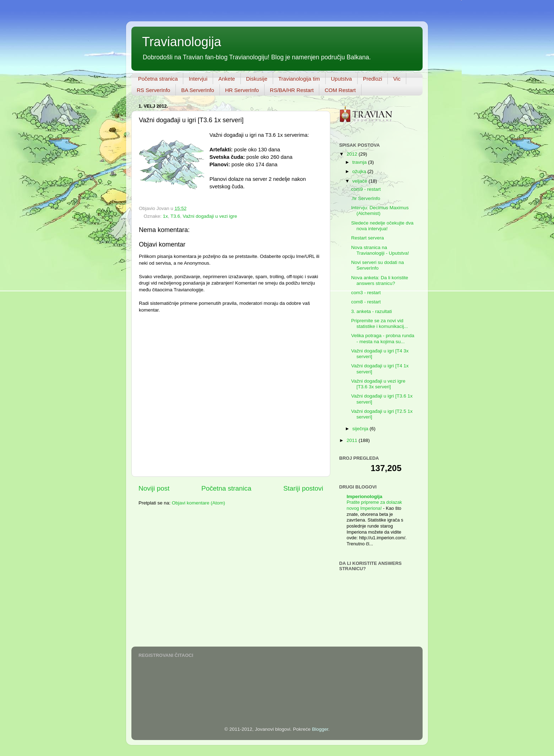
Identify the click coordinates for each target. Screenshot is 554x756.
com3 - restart (366, 293)
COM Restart (340, 90)
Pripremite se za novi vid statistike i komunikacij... (380, 323)
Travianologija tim (299, 79)
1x (165, 216)
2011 (353, 440)
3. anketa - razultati (372, 311)
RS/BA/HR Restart (292, 90)
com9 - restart (366, 189)
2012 (353, 154)
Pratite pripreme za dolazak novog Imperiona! (374, 505)
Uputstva (341, 79)
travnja (360, 162)
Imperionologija (365, 496)
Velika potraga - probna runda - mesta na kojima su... (383, 338)
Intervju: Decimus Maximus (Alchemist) (380, 210)
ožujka (360, 171)
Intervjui (198, 79)
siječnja (361, 429)
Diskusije (257, 79)
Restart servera (368, 238)
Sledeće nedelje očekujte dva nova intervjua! (382, 226)
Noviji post (154, 488)
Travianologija (182, 42)
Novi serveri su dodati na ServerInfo (378, 265)
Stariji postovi (303, 488)
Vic (397, 79)
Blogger (320, 729)
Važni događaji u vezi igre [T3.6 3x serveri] (378, 384)
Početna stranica (158, 79)
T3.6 (175, 216)
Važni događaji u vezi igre (210, 216)
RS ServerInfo (153, 90)
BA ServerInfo (198, 90)
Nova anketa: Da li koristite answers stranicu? (380, 280)
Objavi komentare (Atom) (199, 503)
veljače (360, 181)
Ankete (227, 79)
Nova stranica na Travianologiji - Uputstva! (380, 250)
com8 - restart (366, 302)
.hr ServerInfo (366, 198)
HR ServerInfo (242, 90)
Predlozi (373, 79)
